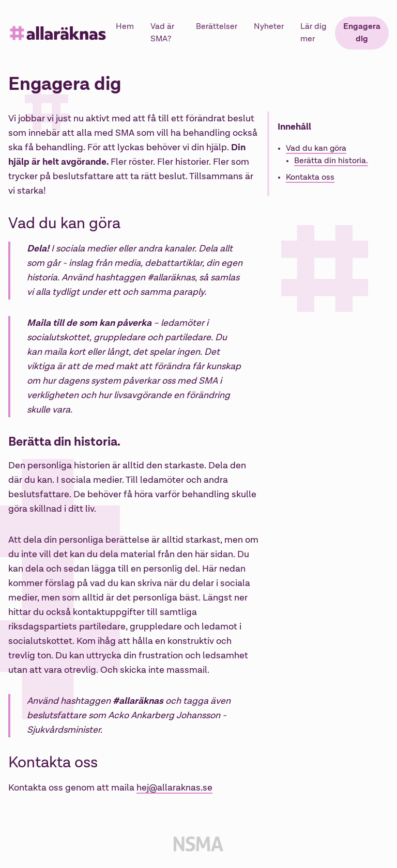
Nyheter (269, 27)
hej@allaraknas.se (174, 788)
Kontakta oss (310, 178)
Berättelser (217, 27)
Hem (125, 27)
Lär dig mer (313, 33)
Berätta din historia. (331, 161)
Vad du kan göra (316, 149)
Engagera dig (362, 33)
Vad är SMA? (162, 33)
